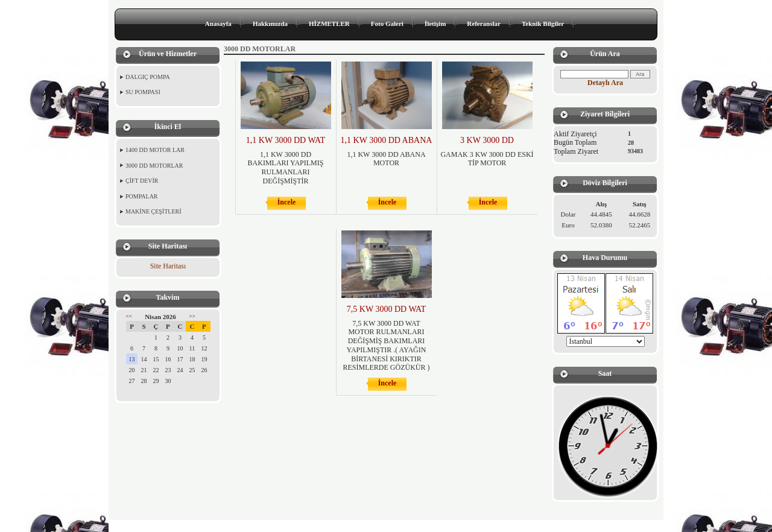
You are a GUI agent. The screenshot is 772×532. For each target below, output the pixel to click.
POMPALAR (142, 196)
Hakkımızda (270, 24)
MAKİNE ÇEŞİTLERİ (153, 211)
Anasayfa (218, 24)
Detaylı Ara (605, 83)
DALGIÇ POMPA (148, 77)
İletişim (435, 24)
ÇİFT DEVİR (142, 181)
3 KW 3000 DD (487, 140)
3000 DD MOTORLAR (154, 166)
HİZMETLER (329, 24)
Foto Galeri (387, 24)
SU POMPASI (143, 92)
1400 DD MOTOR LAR (155, 150)
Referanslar (484, 24)
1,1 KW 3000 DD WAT (286, 140)
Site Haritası (168, 266)
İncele (287, 202)
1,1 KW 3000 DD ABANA (387, 140)
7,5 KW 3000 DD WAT (386, 309)
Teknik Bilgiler (543, 24)
